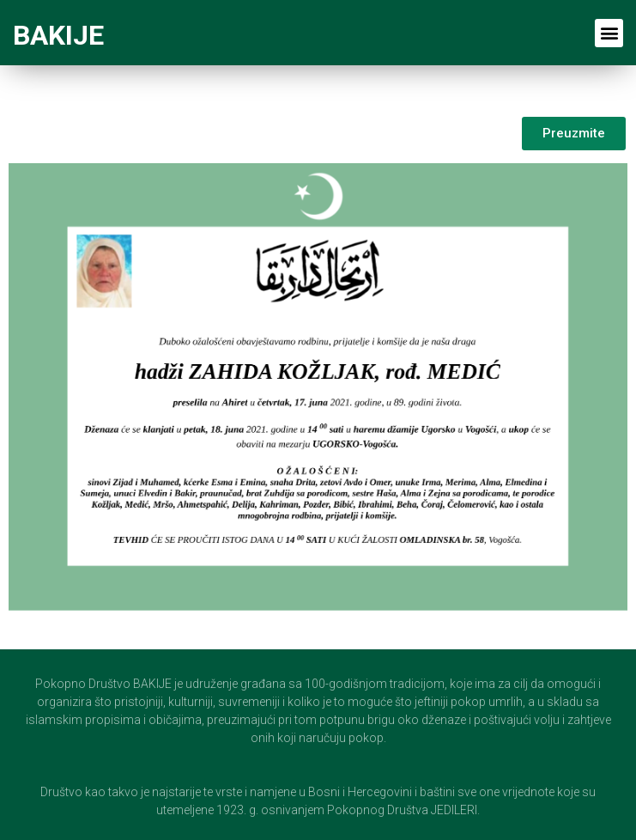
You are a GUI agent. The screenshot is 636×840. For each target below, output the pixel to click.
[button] (609, 33)
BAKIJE (58, 35)
